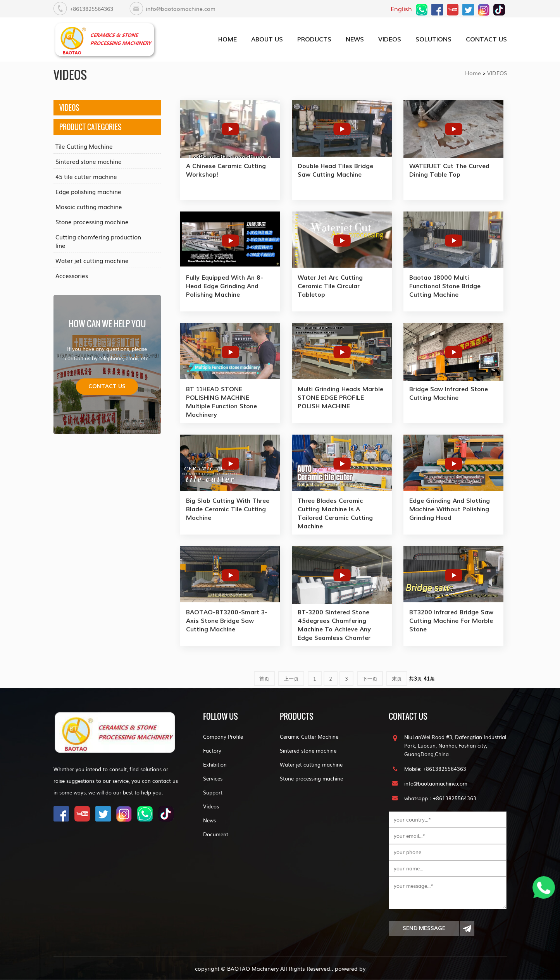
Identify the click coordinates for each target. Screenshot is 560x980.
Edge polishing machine (88, 191)
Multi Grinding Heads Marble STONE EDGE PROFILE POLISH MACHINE (340, 398)
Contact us (107, 386)
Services (213, 778)
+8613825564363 (91, 9)
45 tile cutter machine (86, 176)
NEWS (355, 39)
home (227, 39)
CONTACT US (486, 39)
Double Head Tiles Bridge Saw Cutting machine (335, 170)
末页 (397, 678)
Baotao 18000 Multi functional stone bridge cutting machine (445, 286)
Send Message (424, 943)
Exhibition (215, 764)
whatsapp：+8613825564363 (440, 798)
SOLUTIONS (433, 39)
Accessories (72, 275)
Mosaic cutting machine (89, 206)
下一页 (370, 678)
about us (267, 39)
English (401, 9)
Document (216, 834)
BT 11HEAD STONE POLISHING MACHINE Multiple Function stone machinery (221, 402)
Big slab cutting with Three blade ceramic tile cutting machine (228, 509)
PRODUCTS (314, 39)
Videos (211, 806)
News (209, 820)
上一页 (291, 678)
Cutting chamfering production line (98, 241)
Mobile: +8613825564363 (435, 769)
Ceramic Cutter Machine (309, 737)
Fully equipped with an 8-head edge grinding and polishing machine (225, 286)
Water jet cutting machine (92, 260)
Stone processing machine (92, 222)
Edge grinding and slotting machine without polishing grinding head (450, 509)
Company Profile (223, 737)
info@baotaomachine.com (181, 9)
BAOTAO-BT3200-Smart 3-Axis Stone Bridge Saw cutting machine (227, 621)
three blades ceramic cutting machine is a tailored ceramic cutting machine (335, 513)
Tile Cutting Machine (84, 146)
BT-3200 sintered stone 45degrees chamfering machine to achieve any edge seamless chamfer (334, 625)
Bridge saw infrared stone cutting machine (449, 393)
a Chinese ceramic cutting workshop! (226, 170)
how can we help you (107, 323)
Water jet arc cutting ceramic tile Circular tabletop (330, 286)
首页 (264, 678)
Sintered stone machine (89, 161)
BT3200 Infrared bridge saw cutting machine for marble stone (451, 621)
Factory (212, 750)
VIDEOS (390, 39)
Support (213, 792)
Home (473, 73)
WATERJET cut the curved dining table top (449, 170)
